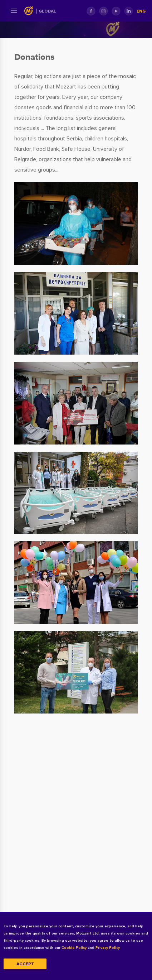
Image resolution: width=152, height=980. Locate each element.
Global (47, 11)
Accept (25, 964)
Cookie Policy (74, 948)
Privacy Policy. (108, 948)
